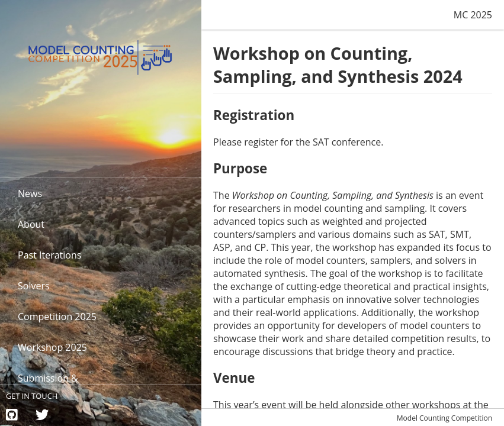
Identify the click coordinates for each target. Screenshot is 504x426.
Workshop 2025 (52, 347)
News (30, 193)
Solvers (34, 286)
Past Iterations (49, 255)
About (31, 224)
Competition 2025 (57, 317)
